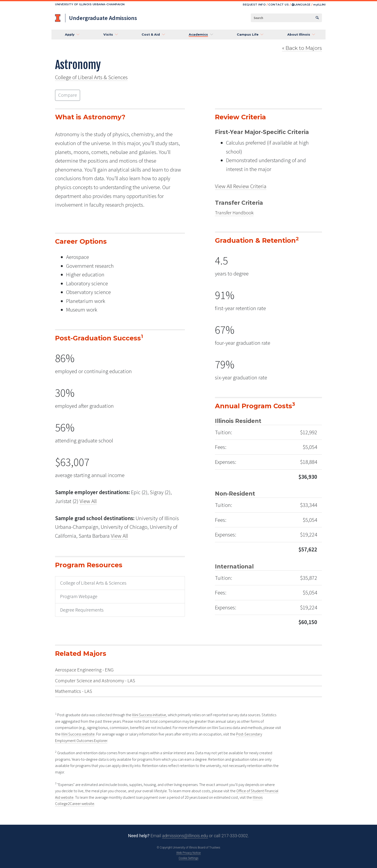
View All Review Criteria (241, 186)
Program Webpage (79, 596)
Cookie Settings (188, 858)
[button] (71, 35)
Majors (302, 48)
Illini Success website (78, 734)
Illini (319, 5)
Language (301, 5)
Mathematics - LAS (74, 691)
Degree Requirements (82, 610)
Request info (254, 5)
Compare (68, 95)
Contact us (279, 5)
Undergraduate (103, 18)
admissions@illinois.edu (185, 836)
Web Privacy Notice (188, 853)
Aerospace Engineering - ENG (84, 670)
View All (88, 501)
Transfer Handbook (234, 213)
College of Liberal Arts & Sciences (91, 77)
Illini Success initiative (149, 715)
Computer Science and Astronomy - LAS (95, 681)
